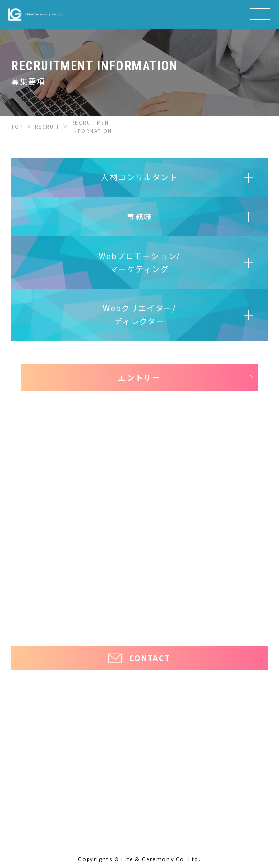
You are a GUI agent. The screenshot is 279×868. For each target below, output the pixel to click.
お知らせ (29, 569)
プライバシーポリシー (139, 619)
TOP (17, 126)
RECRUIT (47, 126)
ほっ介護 (24, 602)
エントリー (139, 377)
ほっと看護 (242, 602)
